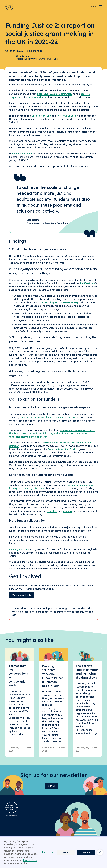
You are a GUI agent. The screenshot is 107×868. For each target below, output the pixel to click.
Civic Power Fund (41, 116)
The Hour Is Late (66, 116)
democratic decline (36, 97)
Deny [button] (66, 852)
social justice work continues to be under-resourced (49, 417)
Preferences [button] (48, 852)
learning (67, 511)
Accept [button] (86, 852)
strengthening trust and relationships (59, 303)
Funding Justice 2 (22, 154)
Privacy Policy (30, 860)
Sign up (51, 786)
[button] (100, 852)
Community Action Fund (61, 449)
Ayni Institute (88, 283)
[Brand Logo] (9, 6)
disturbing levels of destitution (54, 94)
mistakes (52, 511)
